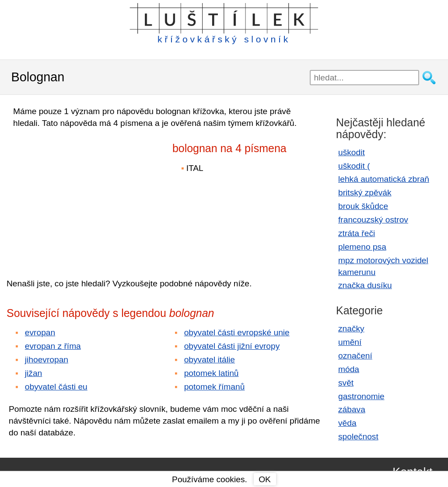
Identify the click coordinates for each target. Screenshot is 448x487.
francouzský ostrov (373, 220)
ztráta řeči (357, 233)
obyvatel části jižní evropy (232, 346)
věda (347, 423)
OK (265, 479)
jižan (33, 373)
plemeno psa (362, 247)
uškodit (352, 152)
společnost (358, 437)
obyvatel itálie (210, 360)
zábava (352, 409)
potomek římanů (215, 387)
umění (350, 342)
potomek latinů (212, 373)
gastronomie (361, 396)
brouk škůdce (363, 206)
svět (346, 383)
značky (351, 329)
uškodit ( (354, 166)
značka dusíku (365, 285)
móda (349, 369)
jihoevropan (47, 360)
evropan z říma (53, 346)
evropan (40, 332)
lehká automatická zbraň (384, 179)
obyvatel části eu (56, 387)
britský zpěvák (365, 193)
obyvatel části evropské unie (237, 332)
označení (355, 356)
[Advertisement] (83, 197)
